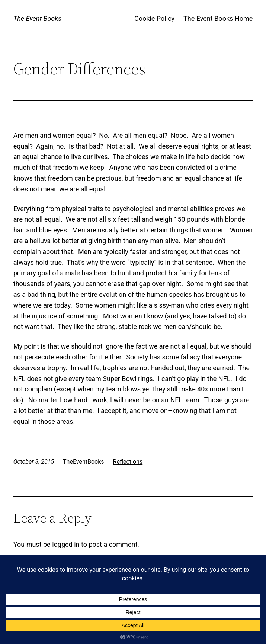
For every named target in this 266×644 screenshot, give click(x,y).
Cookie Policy (154, 18)
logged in (66, 544)
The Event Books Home (218, 18)
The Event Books (37, 18)
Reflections (128, 462)
